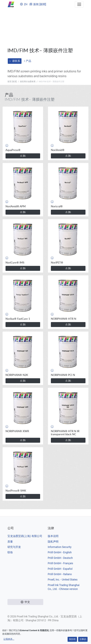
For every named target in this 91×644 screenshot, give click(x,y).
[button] (7, 146)
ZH (24, 4)
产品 (27, 61)
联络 (10, 552)
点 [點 (23, 156)
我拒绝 (72, 639)
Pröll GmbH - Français (60, 563)
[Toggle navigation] (79, 4)
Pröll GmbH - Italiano (60, 574)
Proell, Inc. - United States (63, 580)
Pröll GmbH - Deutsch (60, 558)
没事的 (83, 639)
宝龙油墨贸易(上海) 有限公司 (25, 536)
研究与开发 (14, 547)
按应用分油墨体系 (28, 82)
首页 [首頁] (12, 82)
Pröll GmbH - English (60, 552)
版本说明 (53, 536)
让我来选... (9, 639)
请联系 (15, 61)
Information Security (60, 547)
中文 (25, 602)
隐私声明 (53, 542)
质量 (10, 542)
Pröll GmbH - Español (60, 569)
